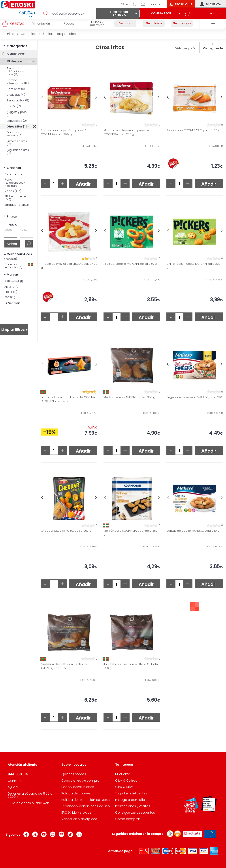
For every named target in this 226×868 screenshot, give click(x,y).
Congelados (16, 54)
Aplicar (12, 244)
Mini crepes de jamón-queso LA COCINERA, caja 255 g (126, 132)
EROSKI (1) (10, 297)
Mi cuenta (209, 4)
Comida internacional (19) (18, 82)
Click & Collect (126, 780)
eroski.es (156, 4)
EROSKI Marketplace (76, 813)
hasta (24, 230)
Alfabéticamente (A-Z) (15, 198)
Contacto (15, 781)
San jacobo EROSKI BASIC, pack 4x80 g (193, 130)
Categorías (17, 46)
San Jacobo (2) (17, 121)
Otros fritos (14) (18, 127)
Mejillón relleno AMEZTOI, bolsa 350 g (129, 397)
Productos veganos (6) (15, 134)
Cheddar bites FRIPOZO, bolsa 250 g (66, 531)
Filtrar (12, 217)
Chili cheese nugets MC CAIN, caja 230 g (193, 266)
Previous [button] (42, 97)
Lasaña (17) (14, 106)
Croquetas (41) (16, 95)
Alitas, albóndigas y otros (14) (15, 71)
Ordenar (14, 168)
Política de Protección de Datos (86, 800)
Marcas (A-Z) (13, 191)
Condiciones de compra (80, 780)
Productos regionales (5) (19, 266)
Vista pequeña (186, 48)
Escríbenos (145, 4)
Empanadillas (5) (18, 100)
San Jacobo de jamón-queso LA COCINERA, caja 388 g (64, 132)
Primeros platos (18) (17, 143)
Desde (8, 230)
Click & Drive (124, 787)
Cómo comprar (128, 819)
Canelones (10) (16, 89)
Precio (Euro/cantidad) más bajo (15, 183)
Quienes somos (74, 774)
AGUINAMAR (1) (14, 281)
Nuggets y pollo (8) (17, 113)
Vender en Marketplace (79, 819)
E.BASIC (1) (11, 292)
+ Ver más (13, 303)
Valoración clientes (17, 205)
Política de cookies (76, 793)
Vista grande (213, 48)
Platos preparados (20, 61)
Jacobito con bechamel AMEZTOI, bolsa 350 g (131, 666)
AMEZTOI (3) (12, 287)
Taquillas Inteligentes (131, 793)
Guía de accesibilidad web (29, 803)
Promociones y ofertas (133, 806)
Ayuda (13, 787)
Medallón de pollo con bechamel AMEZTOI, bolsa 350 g (65, 666)
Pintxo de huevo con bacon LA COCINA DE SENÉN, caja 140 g (68, 399)
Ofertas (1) (11, 259)
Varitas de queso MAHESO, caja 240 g (193, 531)
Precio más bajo (15, 174)
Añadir (83, 184)
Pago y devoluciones (78, 787)
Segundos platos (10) (18, 151)
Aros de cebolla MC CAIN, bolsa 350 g (130, 264)
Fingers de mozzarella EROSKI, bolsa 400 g (69, 266)
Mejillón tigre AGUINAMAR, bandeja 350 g (131, 533)
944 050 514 (136, 4)
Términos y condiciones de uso (86, 806)
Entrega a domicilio (130, 800)
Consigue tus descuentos (135, 813)
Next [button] (96, 97)
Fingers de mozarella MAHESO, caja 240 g (194, 399)
